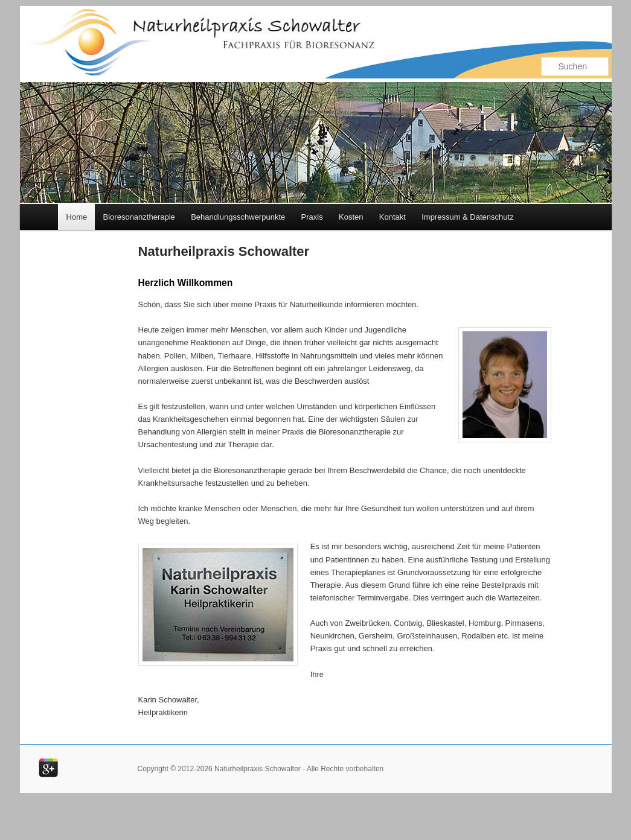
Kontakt (392, 217)
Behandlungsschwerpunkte (238, 217)
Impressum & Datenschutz (467, 217)
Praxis (312, 217)
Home (77, 217)
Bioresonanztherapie (139, 217)
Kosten (351, 217)
